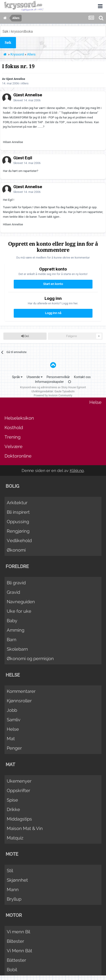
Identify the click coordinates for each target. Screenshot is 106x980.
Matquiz (15, 838)
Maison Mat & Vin (25, 828)
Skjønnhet (17, 880)
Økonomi (16, 550)
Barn (12, 640)
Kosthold (14, 428)
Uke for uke (19, 611)
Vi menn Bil (18, 932)
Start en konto (53, 284)
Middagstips (19, 819)
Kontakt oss (82, 377)
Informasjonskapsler (49, 382)
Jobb (12, 710)
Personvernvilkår (58, 377)
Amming (16, 630)
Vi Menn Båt (19, 951)
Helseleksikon (19, 418)
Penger (14, 748)
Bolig (12, 486)
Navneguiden (21, 602)
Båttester (16, 960)
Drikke (13, 809)
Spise (12, 800)
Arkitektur (17, 503)
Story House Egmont (74, 387)
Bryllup (14, 899)
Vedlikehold (19, 541)
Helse (95, 402)
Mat (11, 739)
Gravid (13, 592)
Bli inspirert (18, 512)
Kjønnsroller (19, 701)
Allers (25, 83)
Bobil (12, 970)
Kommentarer (21, 691)
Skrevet (27, 100)
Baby (12, 621)
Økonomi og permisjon (30, 659)
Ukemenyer (19, 781)
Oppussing (18, 522)
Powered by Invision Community (53, 395)
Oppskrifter (18, 790)
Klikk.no (77, 470)
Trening (12, 437)
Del (25, 336)
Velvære (14, 446)
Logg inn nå (53, 313)
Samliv (14, 720)
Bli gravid (16, 583)
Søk (8, 43)
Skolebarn (17, 649)
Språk (17, 377)
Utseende (34, 377)
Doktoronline (18, 456)
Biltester (15, 941)
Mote (12, 854)
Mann (13, 890)
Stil (10, 871)
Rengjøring (18, 531)
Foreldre (17, 566)
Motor (14, 915)
